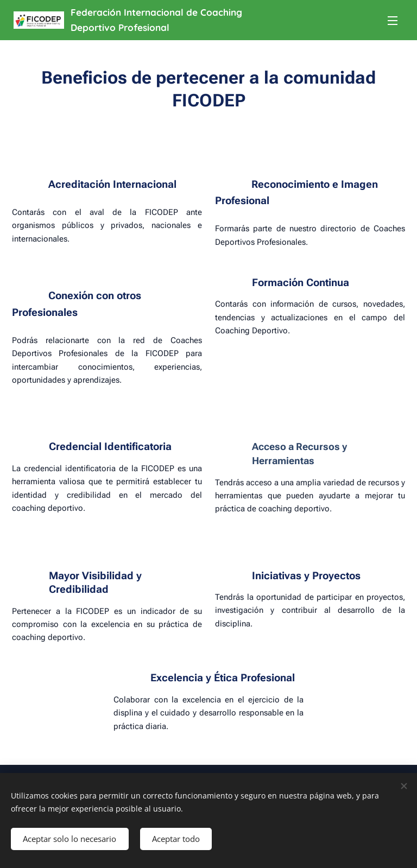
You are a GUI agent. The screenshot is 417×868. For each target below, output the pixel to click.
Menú (393, 21)
